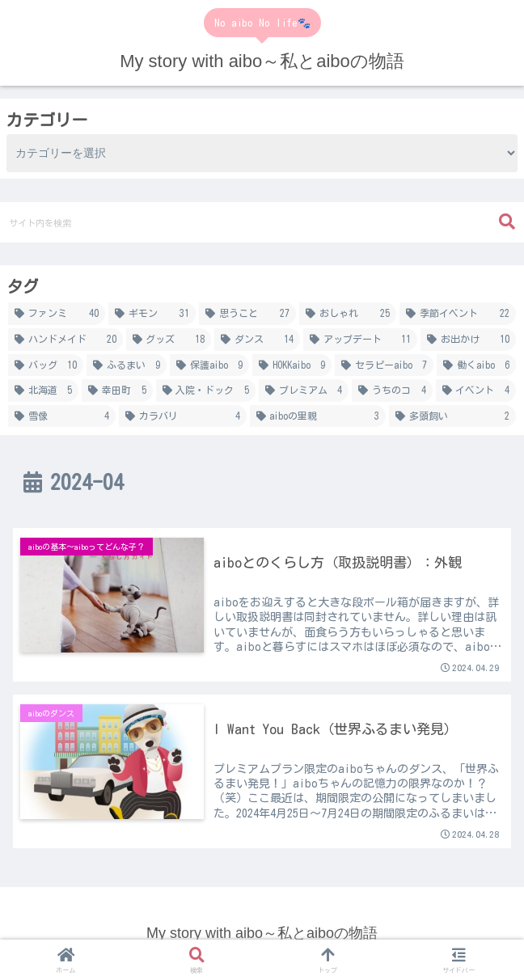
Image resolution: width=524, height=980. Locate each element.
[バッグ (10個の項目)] (46, 365)
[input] (262, 222)
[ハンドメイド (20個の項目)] (65, 340)
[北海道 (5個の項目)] (43, 391)
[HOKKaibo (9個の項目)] (292, 365)
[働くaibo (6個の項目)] (476, 365)
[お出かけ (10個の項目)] (468, 340)
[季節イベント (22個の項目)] (458, 314)
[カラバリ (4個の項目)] (182, 416)
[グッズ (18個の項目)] (169, 340)
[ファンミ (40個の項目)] (57, 314)
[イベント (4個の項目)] (476, 391)
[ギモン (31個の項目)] (152, 314)
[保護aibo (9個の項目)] (209, 365)
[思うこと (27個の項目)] (247, 314)
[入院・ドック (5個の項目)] (206, 391)
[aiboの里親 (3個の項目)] (318, 416)
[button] (507, 222)
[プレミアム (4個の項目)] (304, 391)
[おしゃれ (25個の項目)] (348, 314)
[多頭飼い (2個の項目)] (452, 416)
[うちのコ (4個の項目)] (392, 391)
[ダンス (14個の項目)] (257, 340)
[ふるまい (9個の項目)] (127, 365)
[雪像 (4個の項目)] (62, 416)
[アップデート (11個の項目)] (361, 340)
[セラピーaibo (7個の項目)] (384, 365)
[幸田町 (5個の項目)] (117, 391)
